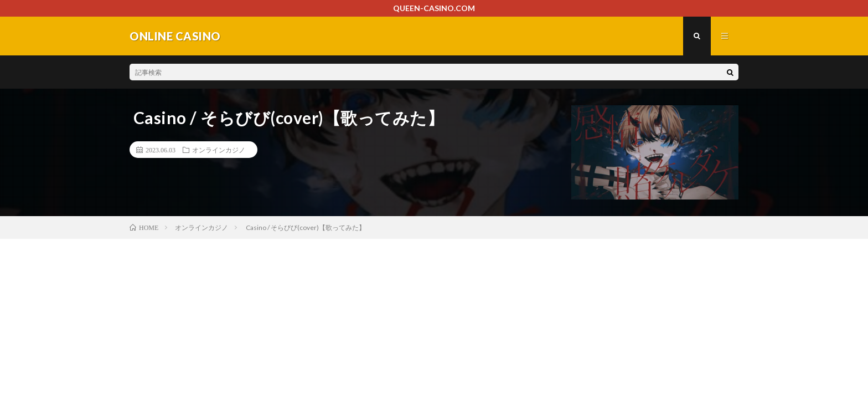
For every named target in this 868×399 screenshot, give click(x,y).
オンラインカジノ (219, 150)
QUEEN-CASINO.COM (434, 8)
